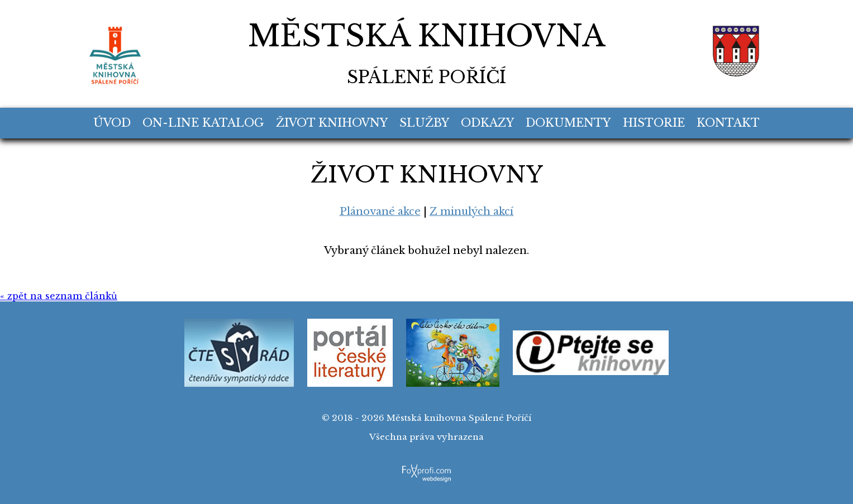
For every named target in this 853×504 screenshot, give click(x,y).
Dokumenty (568, 123)
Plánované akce (380, 212)
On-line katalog (203, 123)
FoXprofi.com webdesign (426, 467)
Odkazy (487, 123)
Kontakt (728, 123)
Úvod (112, 123)
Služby (424, 123)
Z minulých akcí (472, 212)
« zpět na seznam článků (59, 296)
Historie (654, 123)
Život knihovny (332, 123)
